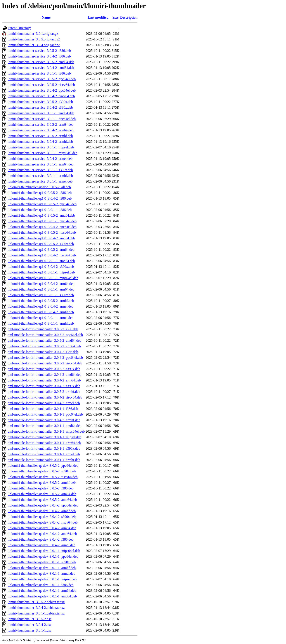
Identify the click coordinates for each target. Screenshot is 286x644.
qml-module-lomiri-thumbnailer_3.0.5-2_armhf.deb (44, 392)
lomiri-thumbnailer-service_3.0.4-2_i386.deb (39, 56)
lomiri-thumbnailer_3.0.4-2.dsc (29, 625)
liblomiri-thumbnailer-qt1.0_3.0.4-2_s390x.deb (41, 267)
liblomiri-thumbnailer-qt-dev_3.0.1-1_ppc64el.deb (43, 556)
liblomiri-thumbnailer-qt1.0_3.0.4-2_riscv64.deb (42, 255)
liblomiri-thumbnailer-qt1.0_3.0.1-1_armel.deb (41, 318)
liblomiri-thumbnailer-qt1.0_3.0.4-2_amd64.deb (41, 238)
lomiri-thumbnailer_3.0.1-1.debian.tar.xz (36, 613)
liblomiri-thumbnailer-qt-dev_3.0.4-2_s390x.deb (42, 517)
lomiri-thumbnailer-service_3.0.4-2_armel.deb (40, 159)
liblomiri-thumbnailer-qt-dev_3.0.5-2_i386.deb (41, 488)
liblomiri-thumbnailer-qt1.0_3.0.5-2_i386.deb (40, 193)
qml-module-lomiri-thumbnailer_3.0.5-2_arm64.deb (44, 346)
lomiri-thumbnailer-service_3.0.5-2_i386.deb (39, 51)
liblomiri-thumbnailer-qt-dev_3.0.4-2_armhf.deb (42, 511)
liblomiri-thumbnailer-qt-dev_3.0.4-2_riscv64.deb (43, 522)
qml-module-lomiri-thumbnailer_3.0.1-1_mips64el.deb (46, 431)
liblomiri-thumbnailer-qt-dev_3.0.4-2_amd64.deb (42, 534)
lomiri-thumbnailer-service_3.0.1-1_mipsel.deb (41, 147)
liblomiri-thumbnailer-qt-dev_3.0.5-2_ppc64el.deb (43, 466)
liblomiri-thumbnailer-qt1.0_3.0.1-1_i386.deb (40, 210)
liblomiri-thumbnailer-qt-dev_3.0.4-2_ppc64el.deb (43, 505)
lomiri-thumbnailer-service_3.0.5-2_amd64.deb (41, 62)
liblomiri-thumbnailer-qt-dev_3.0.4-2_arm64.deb (42, 528)
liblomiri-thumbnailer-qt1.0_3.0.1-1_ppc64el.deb (42, 221)
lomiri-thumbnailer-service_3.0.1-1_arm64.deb (41, 164)
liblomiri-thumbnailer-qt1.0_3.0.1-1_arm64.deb (41, 289)
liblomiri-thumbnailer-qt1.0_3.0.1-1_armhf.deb (41, 323)
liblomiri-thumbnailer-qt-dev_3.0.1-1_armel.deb (41, 574)
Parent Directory (19, 28)
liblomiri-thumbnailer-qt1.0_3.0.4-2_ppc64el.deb (42, 227)
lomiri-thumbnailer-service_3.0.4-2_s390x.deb (40, 107)
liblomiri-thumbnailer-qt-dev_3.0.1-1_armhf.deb (42, 568)
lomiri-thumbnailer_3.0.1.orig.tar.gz (33, 34)
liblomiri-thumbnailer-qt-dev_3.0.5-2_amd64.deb (42, 500)
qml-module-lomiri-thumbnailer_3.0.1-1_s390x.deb (44, 448)
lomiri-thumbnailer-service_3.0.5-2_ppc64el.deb (42, 79)
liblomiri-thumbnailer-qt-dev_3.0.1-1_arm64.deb (42, 591)
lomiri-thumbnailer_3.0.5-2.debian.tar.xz (36, 602)
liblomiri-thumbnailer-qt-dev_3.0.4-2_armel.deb (41, 545)
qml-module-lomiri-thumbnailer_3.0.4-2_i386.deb (43, 352)
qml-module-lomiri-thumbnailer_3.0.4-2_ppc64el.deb (45, 358)
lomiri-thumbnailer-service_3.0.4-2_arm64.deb (41, 130)
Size (116, 17)
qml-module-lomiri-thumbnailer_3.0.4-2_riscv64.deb (45, 397)
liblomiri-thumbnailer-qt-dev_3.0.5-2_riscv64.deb (43, 477)
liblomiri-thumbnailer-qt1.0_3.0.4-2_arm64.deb (41, 284)
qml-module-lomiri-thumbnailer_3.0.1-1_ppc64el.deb (45, 414)
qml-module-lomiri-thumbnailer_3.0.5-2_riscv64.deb (45, 363)
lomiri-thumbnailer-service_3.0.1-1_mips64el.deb (42, 153)
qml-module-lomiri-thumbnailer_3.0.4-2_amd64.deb (44, 375)
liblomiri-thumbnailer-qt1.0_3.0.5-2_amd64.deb (41, 215)
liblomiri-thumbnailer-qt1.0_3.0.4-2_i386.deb (40, 198)
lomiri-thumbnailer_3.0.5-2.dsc (29, 619)
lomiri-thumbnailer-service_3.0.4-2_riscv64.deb (41, 96)
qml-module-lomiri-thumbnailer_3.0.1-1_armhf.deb (44, 460)
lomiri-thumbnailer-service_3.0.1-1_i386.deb (39, 73)
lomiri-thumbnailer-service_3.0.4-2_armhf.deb (40, 142)
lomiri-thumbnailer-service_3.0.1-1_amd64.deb (41, 113)
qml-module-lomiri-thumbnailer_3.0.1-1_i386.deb (43, 409)
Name (46, 17)
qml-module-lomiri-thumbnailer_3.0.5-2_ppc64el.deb (45, 335)
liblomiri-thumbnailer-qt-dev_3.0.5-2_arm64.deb (42, 494)
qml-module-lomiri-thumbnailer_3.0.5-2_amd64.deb (44, 340)
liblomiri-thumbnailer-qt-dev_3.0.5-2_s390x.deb (42, 471)
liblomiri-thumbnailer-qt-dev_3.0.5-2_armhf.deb (42, 483)
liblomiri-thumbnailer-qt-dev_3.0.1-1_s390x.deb (42, 562)
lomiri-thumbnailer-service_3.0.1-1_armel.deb (40, 181)
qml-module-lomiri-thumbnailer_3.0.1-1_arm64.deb (44, 443)
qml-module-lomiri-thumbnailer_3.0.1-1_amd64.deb (44, 426)
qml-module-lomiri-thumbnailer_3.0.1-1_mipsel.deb (44, 437)
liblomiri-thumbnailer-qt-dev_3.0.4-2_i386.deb (41, 539)
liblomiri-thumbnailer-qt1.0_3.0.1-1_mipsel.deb (41, 272)
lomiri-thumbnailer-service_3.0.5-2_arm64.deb (41, 124)
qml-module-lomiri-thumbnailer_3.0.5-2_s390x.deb (44, 369)
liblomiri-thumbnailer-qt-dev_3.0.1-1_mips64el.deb (44, 551)
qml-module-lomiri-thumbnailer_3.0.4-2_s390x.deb (44, 386)
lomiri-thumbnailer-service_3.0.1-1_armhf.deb (40, 176)
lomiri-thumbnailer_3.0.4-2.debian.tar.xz (36, 608)
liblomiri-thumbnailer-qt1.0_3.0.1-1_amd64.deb (41, 261)
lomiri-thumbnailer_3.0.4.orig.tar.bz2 (34, 45)
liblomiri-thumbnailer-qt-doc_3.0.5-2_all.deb (39, 187)
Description (129, 17)
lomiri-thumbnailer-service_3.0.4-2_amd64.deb (41, 68)
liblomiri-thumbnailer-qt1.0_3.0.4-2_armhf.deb (41, 312)
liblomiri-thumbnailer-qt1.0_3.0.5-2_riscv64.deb (42, 232)
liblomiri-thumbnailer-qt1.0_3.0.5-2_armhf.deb (41, 301)
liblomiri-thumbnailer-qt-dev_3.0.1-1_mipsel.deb (42, 579)
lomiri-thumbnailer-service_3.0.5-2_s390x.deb (40, 102)
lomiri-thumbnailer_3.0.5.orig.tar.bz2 (34, 39)
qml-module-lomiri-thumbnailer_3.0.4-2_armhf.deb (44, 420)
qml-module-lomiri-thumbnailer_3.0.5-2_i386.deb (43, 329)
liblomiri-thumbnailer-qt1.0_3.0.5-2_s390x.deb (41, 244)
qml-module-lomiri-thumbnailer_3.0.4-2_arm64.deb (44, 380)
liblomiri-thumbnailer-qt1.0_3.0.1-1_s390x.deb (41, 295)
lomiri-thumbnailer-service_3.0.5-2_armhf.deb (40, 136)
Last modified (98, 17)
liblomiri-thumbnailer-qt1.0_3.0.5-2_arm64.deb (41, 250)
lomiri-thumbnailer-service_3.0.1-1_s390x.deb (40, 170)
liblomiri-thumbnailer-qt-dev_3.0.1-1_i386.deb (41, 585)
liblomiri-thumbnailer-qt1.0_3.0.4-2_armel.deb (41, 306)
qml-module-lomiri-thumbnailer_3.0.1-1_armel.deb (44, 454)
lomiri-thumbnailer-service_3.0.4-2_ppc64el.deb (42, 90)
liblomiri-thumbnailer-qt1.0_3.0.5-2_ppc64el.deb (42, 204)
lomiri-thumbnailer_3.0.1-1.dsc (29, 630)
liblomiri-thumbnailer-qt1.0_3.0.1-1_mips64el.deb (43, 278)
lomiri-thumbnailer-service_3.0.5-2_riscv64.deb (41, 85)
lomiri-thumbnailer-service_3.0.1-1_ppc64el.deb (42, 119)
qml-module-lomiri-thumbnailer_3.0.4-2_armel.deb (44, 403)
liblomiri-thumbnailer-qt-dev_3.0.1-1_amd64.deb (42, 596)
